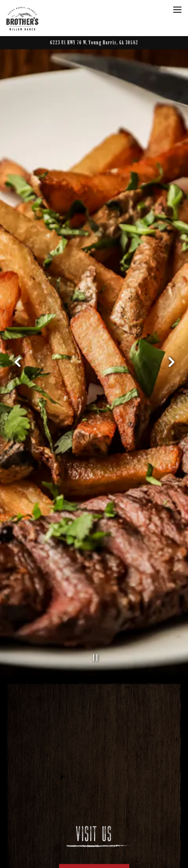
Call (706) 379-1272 (94, 857)
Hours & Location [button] (94, 844)
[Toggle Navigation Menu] (178, 10)
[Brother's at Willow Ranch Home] (29, 18)
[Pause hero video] (95, 628)
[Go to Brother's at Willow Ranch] (94, 43)
